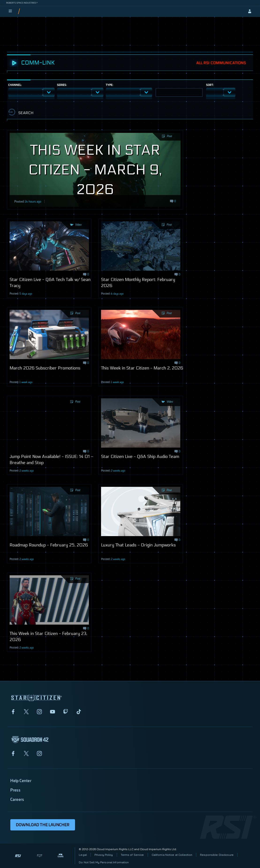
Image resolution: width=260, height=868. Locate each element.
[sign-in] (250, 11)
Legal (83, 855)
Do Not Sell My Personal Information (104, 862)
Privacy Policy (104, 855)
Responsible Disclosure (217, 855)
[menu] (10, 11)
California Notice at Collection (172, 855)
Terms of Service (132, 855)
